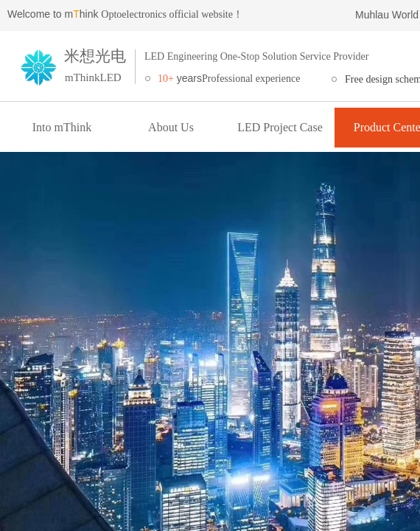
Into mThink (62, 127)
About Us (171, 127)
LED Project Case (280, 127)
